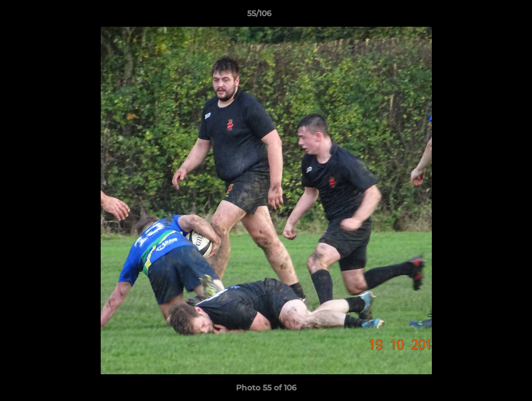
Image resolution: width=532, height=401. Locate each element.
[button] (485, 16)
